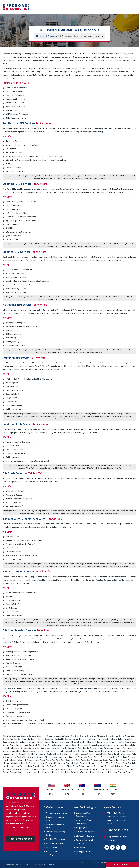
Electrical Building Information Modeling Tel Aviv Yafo (94, 297)
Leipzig (32, 751)
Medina (34, 754)
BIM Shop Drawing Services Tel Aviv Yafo (19, 679)
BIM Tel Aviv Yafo (42, 176)
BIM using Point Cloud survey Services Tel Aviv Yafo (83, 511)
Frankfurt (112, 742)
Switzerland (15, 766)
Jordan (65, 748)
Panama (109, 757)
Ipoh (131, 745)
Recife (83, 760)
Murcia (110, 754)
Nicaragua (40, 757)
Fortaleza (98, 742)
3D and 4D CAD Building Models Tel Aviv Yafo (112, 465)
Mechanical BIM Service (25, 305)
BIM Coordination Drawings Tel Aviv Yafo (69, 414)
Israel (14, 748)
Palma (103, 757)
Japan (23, 748)
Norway (54, 757)
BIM (59, 688)
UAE (113, 766)
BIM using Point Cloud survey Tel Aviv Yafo (47, 564)
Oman (80, 757)
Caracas (50, 736)
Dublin (126, 739)
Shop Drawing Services (55, 843)
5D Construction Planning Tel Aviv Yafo (79, 625)
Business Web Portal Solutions (84, 842)
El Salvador (55, 742)
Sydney (23, 766)
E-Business (81, 847)
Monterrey (73, 754)
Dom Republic (103, 739)
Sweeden (6, 766)
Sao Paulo (46, 763)
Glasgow (18, 745)
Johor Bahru (57, 748)
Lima (47, 751)
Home (40, 36)
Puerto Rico (51, 760)
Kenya (80, 748)
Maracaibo (6, 754)
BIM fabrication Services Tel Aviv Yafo (18, 564)
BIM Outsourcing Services (26, 572)
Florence (91, 742)
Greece (50, 745)
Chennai (83, 736)
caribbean (57, 736)
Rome (118, 760)
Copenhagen (22, 739)
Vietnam (80, 769)
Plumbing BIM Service (24, 358)
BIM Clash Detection (23, 473)
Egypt (48, 742)
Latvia (12, 751)
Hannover (100, 745)
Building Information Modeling (54, 853)
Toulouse (82, 766)
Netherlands (7, 757)
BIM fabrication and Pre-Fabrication (32, 519)
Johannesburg (46, 748)
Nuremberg (73, 757)
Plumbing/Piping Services (56, 839)
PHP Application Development (83, 853)
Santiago (22, 763)
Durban (19, 742)
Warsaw (92, 769)
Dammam (75, 739)
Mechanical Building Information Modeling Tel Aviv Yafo (97, 350)
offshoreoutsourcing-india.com (27, 864)
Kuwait (117, 748)
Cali (10, 736)
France (105, 742)
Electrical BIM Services (24, 252)
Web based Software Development (84, 822)
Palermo (97, 757)
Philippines (132, 757)
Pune (58, 760)
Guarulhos (67, 745)
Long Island (37, 772)
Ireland (9, 748)
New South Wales (20, 757)
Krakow (92, 748)
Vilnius (86, 769)
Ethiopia (74, 742)
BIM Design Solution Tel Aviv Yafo (39, 513)
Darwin (82, 739)
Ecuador (33, 742)
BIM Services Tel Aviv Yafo (49, 416)
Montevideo (82, 754)
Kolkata (86, 748)
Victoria (67, 769)
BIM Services (105, 863)
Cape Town (41, 736)
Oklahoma (122, 772)
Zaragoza (13, 772)
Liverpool (68, 751)
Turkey (108, 766)
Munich (104, 754)
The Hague (62, 766)
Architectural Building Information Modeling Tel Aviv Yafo (99, 176)
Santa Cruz (14, 763)
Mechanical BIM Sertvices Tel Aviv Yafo (63, 350)
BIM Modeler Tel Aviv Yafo (90, 416)
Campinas (25, 736)
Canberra (33, 736)
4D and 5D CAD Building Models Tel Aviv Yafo (115, 564)
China (94, 736)
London (85, 751)
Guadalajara (58, 745)
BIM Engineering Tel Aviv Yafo (95, 179)
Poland (5, 760)
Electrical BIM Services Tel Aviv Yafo (61, 297)
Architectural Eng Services (56, 813)
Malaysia (116, 751)
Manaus (123, 751)
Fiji (79, 742)
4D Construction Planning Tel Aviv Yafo (109, 468)
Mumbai (97, 754)
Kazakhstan (73, 748)
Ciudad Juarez (124, 736)
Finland (84, 742)
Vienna (73, 769)
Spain (125, 763)
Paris (115, 757)
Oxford (90, 757)
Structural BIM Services (25, 184)
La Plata (123, 748)
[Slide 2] (69, 44)
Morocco (90, 754)
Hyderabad (124, 745)
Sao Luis (39, 763)
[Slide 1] (65, 44)
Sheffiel (76, 763)
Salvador (6, 763)
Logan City (77, 751)
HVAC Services (51, 847)
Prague (29, 760)
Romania (112, 760)
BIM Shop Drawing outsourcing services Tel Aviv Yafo (100, 679)
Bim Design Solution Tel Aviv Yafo (53, 179)
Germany (6, 745)
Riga (88, 760)
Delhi (87, 739)
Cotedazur (48, 739)
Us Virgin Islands (35, 769)
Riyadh (105, 760)
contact (95, 723)
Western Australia (112, 769)
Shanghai (69, 763)
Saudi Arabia (55, 763)
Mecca (21, 754)
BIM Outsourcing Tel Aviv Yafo (124, 244)
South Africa (106, 763)
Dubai (120, 739)
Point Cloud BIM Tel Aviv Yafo (58, 465)
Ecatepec (26, 742)
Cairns (5, 736)
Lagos (130, 748)
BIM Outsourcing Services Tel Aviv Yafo (19, 620)
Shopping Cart (82, 828)
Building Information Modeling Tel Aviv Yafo (20, 176)
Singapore (92, 763)
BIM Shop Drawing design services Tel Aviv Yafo (30, 681)
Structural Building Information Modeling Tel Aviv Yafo (94, 244)
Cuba (55, 739)
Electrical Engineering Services (55, 826)
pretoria (36, 760)
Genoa (134, 742)
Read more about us (20, 839)
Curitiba (61, 739)
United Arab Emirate (123, 766)
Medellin (27, 754)
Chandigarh (75, 736)
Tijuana (70, 766)
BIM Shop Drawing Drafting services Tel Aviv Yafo (102, 681)
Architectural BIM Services (27, 123)
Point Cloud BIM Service (25, 424)
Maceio (97, 751)
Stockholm (132, 763)
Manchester (132, 751)
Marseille (14, 754)
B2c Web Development (85, 836)
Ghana (12, 745)
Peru (125, 757)
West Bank (100, 769)
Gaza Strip (120, 742)
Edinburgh (41, 742)
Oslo (85, 757)
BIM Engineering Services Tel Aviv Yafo (87, 566)
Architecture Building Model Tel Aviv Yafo (64, 176)
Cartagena (66, 736)
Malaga (109, 751)
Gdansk (128, 742)
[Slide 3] (74, 44)
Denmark (94, 739)
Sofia (98, 763)
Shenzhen (84, 763)
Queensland (71, 760)
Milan (66, 754)
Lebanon (19, 751)
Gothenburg (42, 745)
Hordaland (108, 745)
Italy (19, 748)
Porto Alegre (13, 760)
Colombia (13, 739)
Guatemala (76, 745)
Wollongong (124, 769)
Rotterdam (132, 760)
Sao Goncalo (30, 763)
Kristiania (99, 748)
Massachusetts (58, 772)
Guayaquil (84, 745)
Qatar (63, 760)
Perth (120, 757)
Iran (135, 745)
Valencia (45, 769)
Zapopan (6, 772)
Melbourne (42, 754)
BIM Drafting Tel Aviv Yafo (75, 179)
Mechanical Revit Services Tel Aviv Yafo (19, 623)
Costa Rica (40, 739)
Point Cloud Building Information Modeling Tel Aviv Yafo (27, 465)
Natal (134, 754)
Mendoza (50, 754)
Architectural (93, 863)
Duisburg (133, 739)
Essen (62, 742)
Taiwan (29, 766)
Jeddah (29, 748)
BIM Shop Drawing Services (27, 630)
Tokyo (75, 766)
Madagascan (47, 772)
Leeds (26, 751)
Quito (78, 760)
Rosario (124, 760)
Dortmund (113, 739)
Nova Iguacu (63, 757)
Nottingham (113, 772)
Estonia (68, 742)
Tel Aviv (43, 766)
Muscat (116, 754)
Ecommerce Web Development (83, 815)
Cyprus (68, 739)
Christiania (101, 736)
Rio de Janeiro (96, 760)
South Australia (117, 763)
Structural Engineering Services (55, 819)
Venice (61, 769)
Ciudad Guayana (112, 736)
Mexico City (59, 754)
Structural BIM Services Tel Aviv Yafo (61, 244)
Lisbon (53, 751)
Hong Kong (22, 772)
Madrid (103, 751)
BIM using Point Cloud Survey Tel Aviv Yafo (18, 511)
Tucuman (90, 766)
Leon (38, 751)
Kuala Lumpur (109, 748)
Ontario (129, 772)
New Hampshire (92, 772)
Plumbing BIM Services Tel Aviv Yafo (97, 414)
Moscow (73, 772)
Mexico (67, 772)
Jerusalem (36, 748)
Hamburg (92, 745)
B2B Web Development (85, 832)
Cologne (6, 739)
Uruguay (25, 769)
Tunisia (97, 766)
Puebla (43, 760)
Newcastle (32, 757)
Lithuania (60, 751)
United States (15, 769)
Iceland (29, 772)
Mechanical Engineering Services (56, 833)
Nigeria (48, 757)
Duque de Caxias (9, 742)
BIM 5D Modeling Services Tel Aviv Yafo (25, 416)
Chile (89, 736)
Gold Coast (33, 745)
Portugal (22, 760)
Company (82, 863)
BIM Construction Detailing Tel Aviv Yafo (114, 416)
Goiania (25, 745)
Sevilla (63, 763)
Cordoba (31, 739)
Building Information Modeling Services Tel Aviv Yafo (36, 414)
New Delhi (81, 772)
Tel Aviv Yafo (52, 766)
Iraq (4, 748)
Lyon (91, 751)
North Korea (103, 772)
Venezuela (53, 769)
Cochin (133, 736)
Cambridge (16, 736)
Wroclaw (133, 769)
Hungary (116, 745)
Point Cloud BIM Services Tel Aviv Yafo (83, 465)
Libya (43, 751)
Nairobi (122, 754)
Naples (129, 754)
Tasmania (36, 766)
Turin (102, 766)
